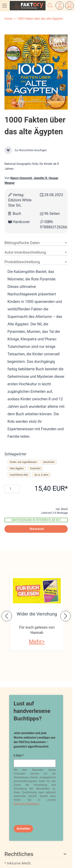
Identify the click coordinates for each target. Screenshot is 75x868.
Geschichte (49, 462)
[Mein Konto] (60, 6)
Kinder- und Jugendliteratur (23, 462)
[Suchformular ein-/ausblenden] (50, 6)
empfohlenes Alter (19, 475)
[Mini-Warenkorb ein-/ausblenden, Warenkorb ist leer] (69, 6)
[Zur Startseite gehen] (28, 6)
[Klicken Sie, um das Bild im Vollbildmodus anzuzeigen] (36, 72)
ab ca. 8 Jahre (42, 475)
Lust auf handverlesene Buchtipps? (32, 711)
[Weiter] (65, 616)
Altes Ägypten (17, 468)
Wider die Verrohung (37, 614)
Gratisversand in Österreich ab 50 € (36, 520)
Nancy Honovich (21, 178)
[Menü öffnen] (4, 6)
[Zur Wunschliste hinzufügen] (8, 150)
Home (8, 19)
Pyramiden (35, 468)
